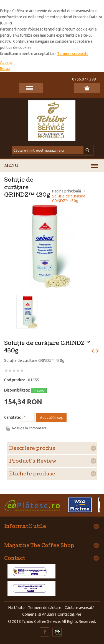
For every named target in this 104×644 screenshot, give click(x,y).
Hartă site (17, 608)
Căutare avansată (79, 608)
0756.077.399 (84, 79)
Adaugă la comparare (29, 428)
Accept (6, 62)
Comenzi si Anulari (38, 614)
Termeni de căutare (45, 608)
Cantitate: (12, 417)
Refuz (5, 69)
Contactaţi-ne (69, 614)
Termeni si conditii (73, 54)
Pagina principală (67, 191)
